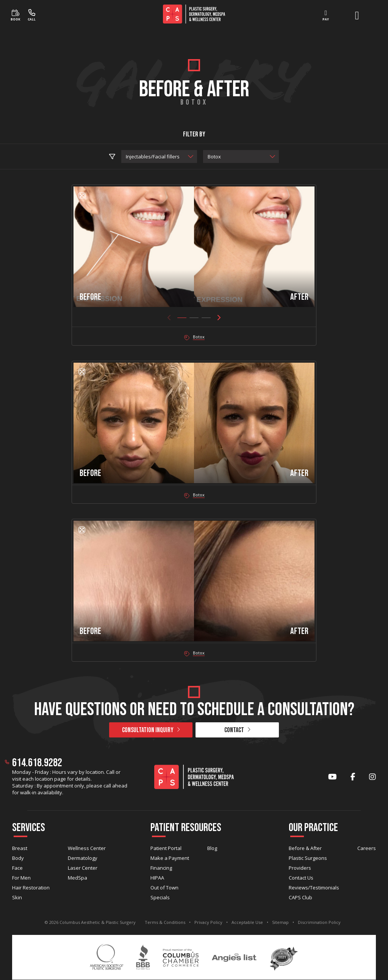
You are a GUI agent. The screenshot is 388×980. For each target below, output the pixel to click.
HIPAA (157, 878)
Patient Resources (186, 828)
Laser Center (83, 868)
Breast (20, 848)
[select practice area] (159, 157)
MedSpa (77, 878)
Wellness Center (87, 848)
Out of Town (164, 888)
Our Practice (313, 828)
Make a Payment (170, 858)
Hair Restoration (31, 888)
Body (18, 858)
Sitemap (280, 922)
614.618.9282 (37, 763)
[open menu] (357, 16)
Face (17, 868)
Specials (160, 897)
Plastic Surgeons (308, 858)
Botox (199, 337)
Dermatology (83, 858)
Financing (161, 868)
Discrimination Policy (319, 922)
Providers (300, 868)
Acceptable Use (247, 922)
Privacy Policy (208, 922)
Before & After (305, 848)
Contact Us (301, 878)
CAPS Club (300, 897)
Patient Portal (166, 848)
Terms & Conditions (165, 922)
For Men (21, 878)
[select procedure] (241, 157)
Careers (367, 848)
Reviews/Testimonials (314, 888)
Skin (17, 897)
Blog (212, 848)
